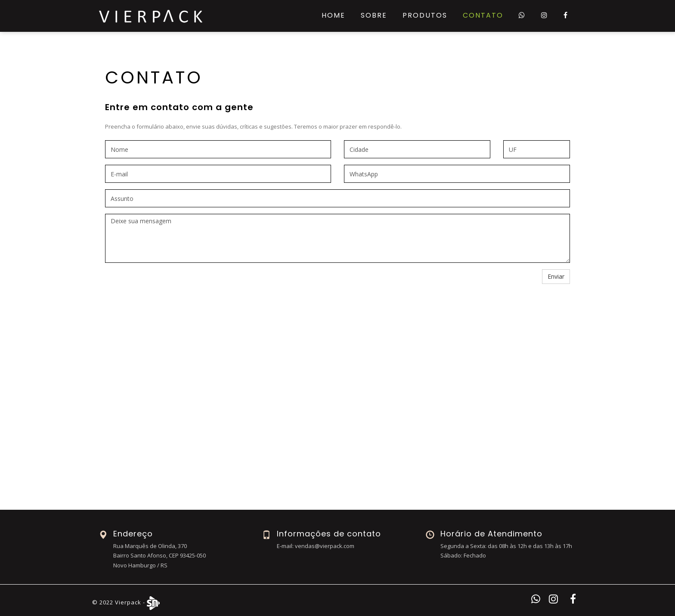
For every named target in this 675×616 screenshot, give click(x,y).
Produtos (425, 15)
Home (333, 15)
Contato (483, 15)
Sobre (374, 15)
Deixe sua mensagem (337, 238)
